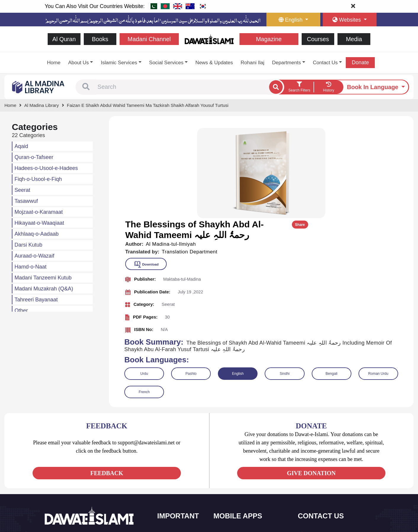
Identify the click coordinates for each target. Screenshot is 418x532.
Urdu (144, 282)
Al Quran (64, 39)
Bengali (332, 282)
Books (100, 39)
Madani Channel (149, 39)
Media (354, 39)
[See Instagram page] (82, 473)
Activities (172, 494)
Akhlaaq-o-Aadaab (37, 234)
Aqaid (21, 146)
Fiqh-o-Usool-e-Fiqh (38, 179)
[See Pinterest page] (93, 473)
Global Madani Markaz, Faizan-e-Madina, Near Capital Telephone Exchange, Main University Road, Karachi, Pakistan (337, 495)
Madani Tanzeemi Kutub (43, 278)
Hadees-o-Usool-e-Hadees (46, 168)
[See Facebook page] (50, 473)
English (238, 282)
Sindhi (285, 282)
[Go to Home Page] (209, 39)
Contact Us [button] (325, 63)
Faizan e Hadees (235, 482)
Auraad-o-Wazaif (34, 256)
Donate (360, 62)
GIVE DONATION (311, 382)
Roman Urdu (378, 282)
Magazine (269, 39)
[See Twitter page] (61, 473)
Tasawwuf (26, 201)
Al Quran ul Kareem (238, 457)
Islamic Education (180, 507)
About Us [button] (78, 63)
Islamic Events (177, 469)
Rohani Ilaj (253, 63)
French (144, 301)
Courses (318, 39)
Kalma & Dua (232, 507)
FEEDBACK (107, 382)
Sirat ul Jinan (232, 445)
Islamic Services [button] (119, 63)
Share (394, 134)
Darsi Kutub (28, 245)
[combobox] (182, 87)
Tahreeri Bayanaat (36, 300)
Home (54, 63)
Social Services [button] (166, 63)
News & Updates (214, 63)
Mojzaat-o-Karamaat (39, 212)
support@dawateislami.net (331, 471)
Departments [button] (286, 63)
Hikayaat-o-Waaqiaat (39, 223)
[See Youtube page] (71, 473)
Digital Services (234, 494)
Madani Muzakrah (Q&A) (44, 289)
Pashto (191, 282)
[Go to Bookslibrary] (38, 87)
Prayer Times (232, 469)
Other (21, 311)
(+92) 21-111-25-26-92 (328, 458)
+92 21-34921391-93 (326, 445)
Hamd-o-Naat (30, 267)
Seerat (22, 190)
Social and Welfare (181, 445)
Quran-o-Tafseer (34, 157)
